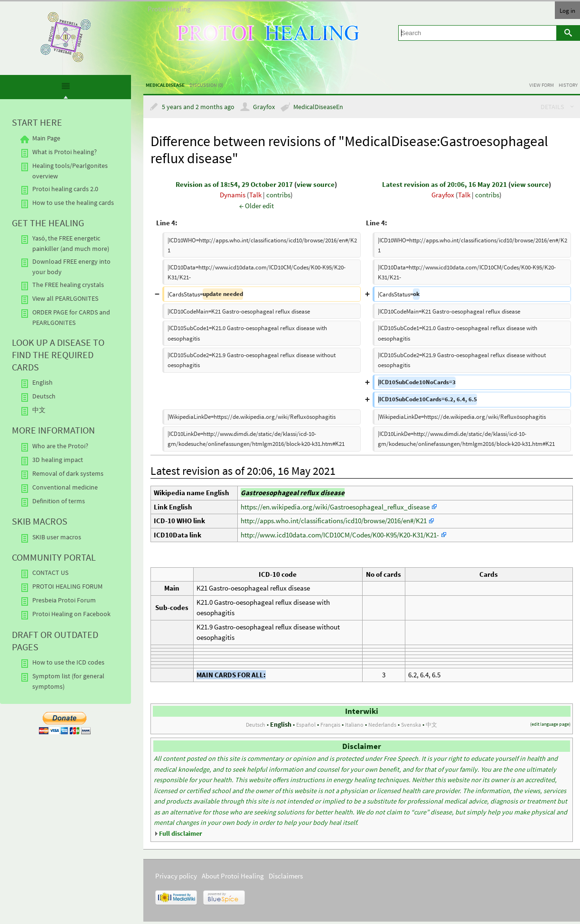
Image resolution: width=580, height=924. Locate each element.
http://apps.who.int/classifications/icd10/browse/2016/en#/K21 (334, 521)
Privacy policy (176, 876)
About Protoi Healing (233, 876)
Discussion (206, 85)
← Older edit (257, 206)
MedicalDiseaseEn (318, 107)
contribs (278, 195)
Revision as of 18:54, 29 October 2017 (234, 184)
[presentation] (65, 90)
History (568, 85)
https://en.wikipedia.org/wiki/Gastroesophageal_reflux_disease (335, 507)
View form (542, 85)
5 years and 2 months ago (198, 107)
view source (316, 184)
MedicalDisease (165, 85)
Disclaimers (286, 876)
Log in (567, 10)
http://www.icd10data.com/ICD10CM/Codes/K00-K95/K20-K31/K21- (340, 535)
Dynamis (233, 195)
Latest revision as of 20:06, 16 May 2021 (444, 184)
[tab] (66, 88)
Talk (255, 195)
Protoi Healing (169, 9)
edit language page (550, 724)
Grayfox (264, 107)
